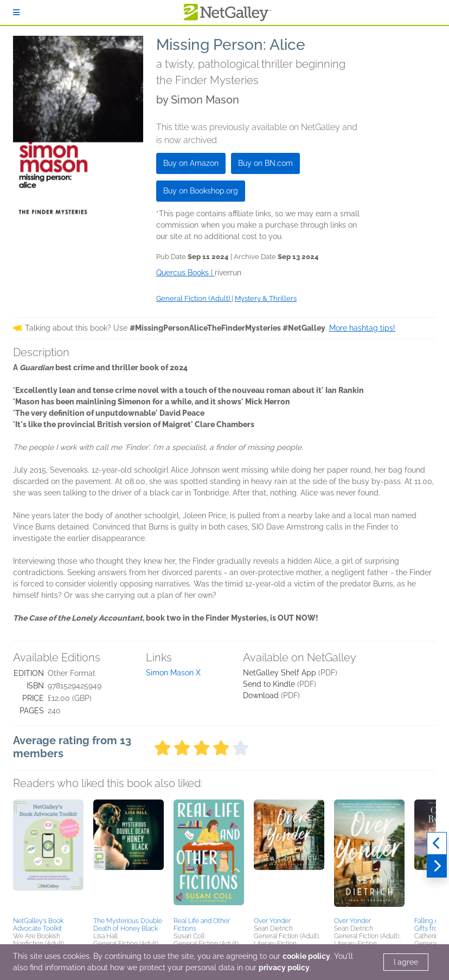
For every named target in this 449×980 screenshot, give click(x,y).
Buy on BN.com (265, 163)
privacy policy (284, 968)
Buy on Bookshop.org (201, 191)
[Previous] (437, 843)
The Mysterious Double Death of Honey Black (128, 925)
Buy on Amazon (191, 163)
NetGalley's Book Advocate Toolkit (38, 925)
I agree (406, 962)
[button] (48, 856)
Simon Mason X (173, 673)
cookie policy (306, 956)
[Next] (437, 866)
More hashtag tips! (362, 328)
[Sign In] (16, 12)
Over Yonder (272, 921)
